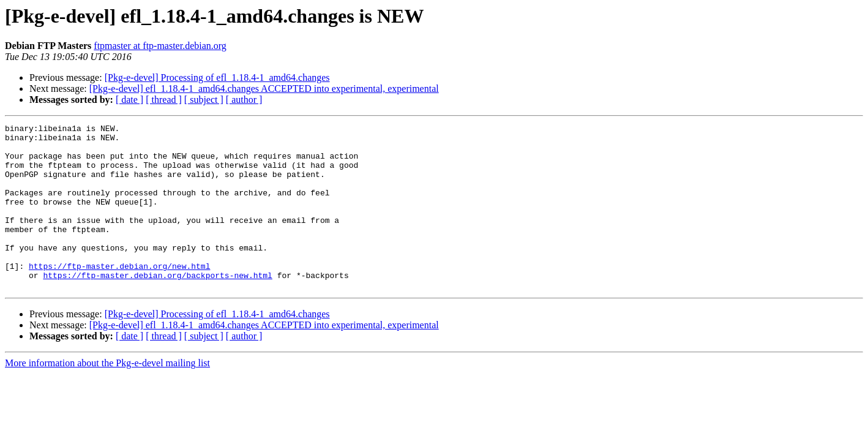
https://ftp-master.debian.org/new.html (119, 295)
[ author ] (244, 100)
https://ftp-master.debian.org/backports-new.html (157, 306)
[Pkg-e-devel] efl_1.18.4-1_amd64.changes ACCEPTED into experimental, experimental (264, 89)
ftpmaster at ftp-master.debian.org (160, 46)
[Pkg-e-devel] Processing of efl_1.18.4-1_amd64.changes (217, 77)
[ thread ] (164, 100)
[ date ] (129, 100)
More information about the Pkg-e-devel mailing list (107, 396)
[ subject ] (204, 100)
